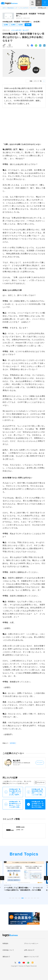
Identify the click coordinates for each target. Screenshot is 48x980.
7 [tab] (29, 898)
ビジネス (13, 743)
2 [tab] (13, 898)
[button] (40, 782)
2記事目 (13, 25)
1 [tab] (10, 898)
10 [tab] (38, 898)
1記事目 (6, 25)
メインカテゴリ (24, 8)
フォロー (40, 763)
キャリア (33, 8)
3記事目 (21, 25)
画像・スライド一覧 (36, 81)
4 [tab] (19, 898)
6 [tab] (26, 898)
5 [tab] (22, 898)
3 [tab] (16, 898)
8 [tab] (32, 898)
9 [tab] (35, 898)
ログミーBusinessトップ (10, 8)
